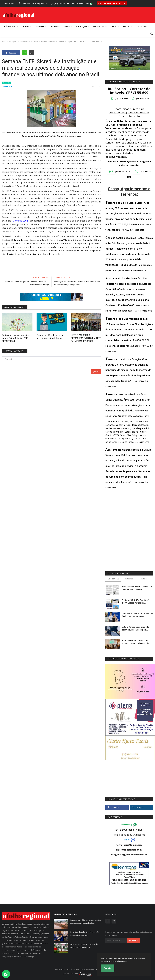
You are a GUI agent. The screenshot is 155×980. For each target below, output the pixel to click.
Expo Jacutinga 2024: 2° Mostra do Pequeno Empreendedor (84, 946)
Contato (142, 27)
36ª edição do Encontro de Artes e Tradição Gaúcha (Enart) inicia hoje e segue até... (77, 283)
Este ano (145, 579)
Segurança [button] (100, 27)
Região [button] (55, 27)
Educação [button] (83, 27)
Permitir (108, 968)
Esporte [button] (41, 27)
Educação (12, 41)
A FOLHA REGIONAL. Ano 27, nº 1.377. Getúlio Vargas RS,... (135, 601)
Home (4, 41)
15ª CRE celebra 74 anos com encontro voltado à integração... (136, 642)
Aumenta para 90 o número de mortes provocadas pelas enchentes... (85, 922)
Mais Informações (119, 961)
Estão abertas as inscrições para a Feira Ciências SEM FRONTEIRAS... (16, 338)
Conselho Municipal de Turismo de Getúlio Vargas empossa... (137, 615)
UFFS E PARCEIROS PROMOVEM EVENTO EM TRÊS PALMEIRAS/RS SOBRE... (86, 338)
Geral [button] (115, 27)
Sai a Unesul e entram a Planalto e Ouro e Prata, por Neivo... (137, 588)
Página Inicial (12, 27)
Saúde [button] (68, 27)
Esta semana (113, 579)
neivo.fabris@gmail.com (36, 3)
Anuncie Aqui (9, 3)
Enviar (96, 372)
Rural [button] (27, 27)
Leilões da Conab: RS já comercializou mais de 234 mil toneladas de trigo (27, 283)
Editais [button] (128, 27)
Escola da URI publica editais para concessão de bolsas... (51, 336)
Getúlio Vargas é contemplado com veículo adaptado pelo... (135, 628)
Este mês (129, 579)
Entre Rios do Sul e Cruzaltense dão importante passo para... (85, 934)
